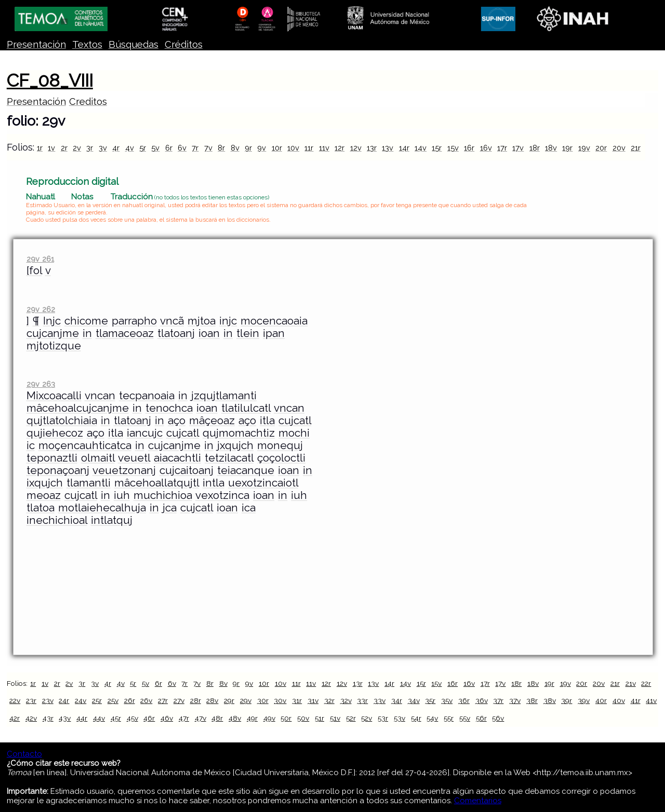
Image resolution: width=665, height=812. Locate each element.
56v (498, 718)
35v (447, 700)
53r (383, 718)
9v (262, 148)
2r (64, 148)
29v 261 (40, 259)
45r (116, 718)
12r (340, 148)
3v (103, 148)
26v (146, 700)
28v (212, 700)
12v (356, 148)
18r (535, 148)
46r (149, 718)
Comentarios (478, 801)
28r (196, 700)
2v (77, 148)
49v (269, 718)
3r (90, 148)
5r (143, 148)
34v (414, 700)
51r (320, 718)
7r (195, 148)
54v (432, 718)
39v (584, 700)
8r (221, 148)
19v (584, 148)
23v (48, 700)
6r (169, 148)
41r (636, 700)
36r (464, 700)
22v (15, 700)
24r (64, 700)
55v (465, 718)
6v (182, 148)
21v (631, 683)
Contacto (24, 754)
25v (113, 700)
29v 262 (41, 309)
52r (351, 718)
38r (532, 700)
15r (437, 148)
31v (313, 700)
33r (362, 700)
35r (430, 700)
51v (335, 718)
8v (235, 148)
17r (502, 148)
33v (380, 700)
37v (515, 700)
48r (217, 718)
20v (619, 148)
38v (550, 700)
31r (297, 700)
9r (248, 148)
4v (130, 148)
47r (184, 718)
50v (303, 718)
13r (372, 148)
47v (201, 718)
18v (551, 148)
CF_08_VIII (50, 80)
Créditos (184, 44)
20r (601, 148)
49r (252, 718)
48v (235, 718)
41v (651, 700)
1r (40, 148)
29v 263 (41, 384)
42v (31, 718)
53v (400, 718)
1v (51, 148)
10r (277, 148)
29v (246, 700)
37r (498, 700)
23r (31, 700)
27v (179, 700)
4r (116, 148)
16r (469, 148)
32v (346, 700)
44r (82, 718)
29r (229, 700)
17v (518, 148)
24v (81, 700)
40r (601, 700)
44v (99, 718)
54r (416, 718)
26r (130, 700)
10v (293, 148)
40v (619, 700)
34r (397, 700)
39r (567, 700)
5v (155, 148)
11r (309, 148)
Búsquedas (134, 44)
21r (636, 148)
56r (481, 718)
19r (567, 148)
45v (132, 718)
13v (388, 148)
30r (263, 700)
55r (449, 718)
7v (208, 148)
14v (421, 148)
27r (163, 700)
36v (482, 700)
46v (167, 718)
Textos (87, 44)
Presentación (36, 44)
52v (367, 718)
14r (404, 148)
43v (65, 718)
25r (97, 700)
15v (453, 148)
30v (280, 700)
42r (15, 718)
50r (286, 718)
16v (486, 148)
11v (324, 148)
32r (329, 700)
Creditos (88, 102)
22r (646, 683)
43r (48, 718)
